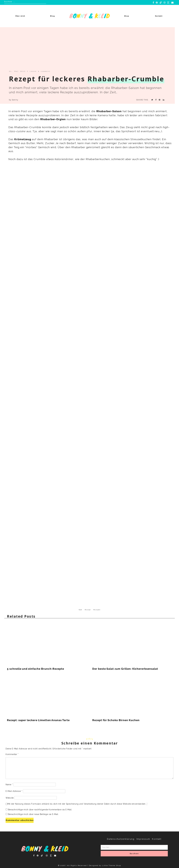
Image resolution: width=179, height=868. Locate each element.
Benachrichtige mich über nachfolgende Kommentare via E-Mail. (40, 810)
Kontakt (159, 16)
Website (10, 798)
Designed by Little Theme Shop (105, 866)
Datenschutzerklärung (121, 839)
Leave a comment (40, 71)
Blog (53, 16)
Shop (127, 16)
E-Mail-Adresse (14, 791)
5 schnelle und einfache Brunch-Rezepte (36, 669)
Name (9, 785)
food (80, 610)
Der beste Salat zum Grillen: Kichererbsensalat (125, 669)
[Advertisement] (87, 50)
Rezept (88, 610)
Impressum (143, 839)
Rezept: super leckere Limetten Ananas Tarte (38, 720)
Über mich (20, 16)
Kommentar (12, 754)
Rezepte (97, 610)
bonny (15, 100)
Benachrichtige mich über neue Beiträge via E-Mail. (33, 814)
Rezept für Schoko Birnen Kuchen (116, 720)
